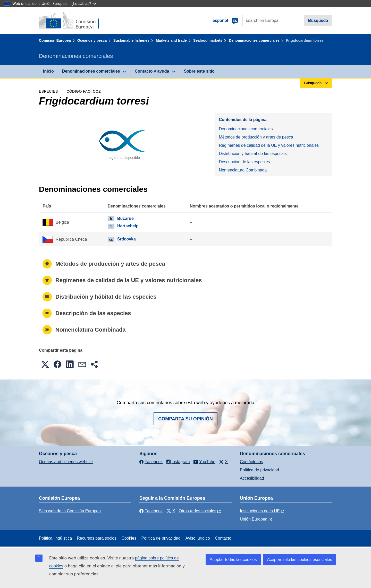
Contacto (223, 538)
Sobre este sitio (199, 71)
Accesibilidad (252, 478)
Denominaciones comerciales (254, 40)
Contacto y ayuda (152, 71)
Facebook (151, 511)
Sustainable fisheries (131, 40)
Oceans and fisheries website (66, 462)
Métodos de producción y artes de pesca (256, 137)
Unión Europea (254, 519)
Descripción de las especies (244, 162)
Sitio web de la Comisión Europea (70, 511)
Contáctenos (251, 462)
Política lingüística (55, 538)
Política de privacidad (259, 470)
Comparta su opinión (185, 419)
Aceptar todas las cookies (233, 560)
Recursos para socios (97, 538)
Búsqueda (318, 20)
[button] (45, 364)
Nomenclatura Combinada (243, 170)
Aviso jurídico (198, 538)
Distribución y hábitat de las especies (253, 154)
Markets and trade (171, 40)
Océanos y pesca (92, 40)
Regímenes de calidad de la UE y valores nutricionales (269, 145)
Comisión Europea (55, 40)
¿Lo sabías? (84, 3)
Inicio (48, 71)
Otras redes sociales (198, 511)
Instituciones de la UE (260, 511)
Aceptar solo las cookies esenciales (300, 560)
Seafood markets (208, 40)
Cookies (129, 538)
